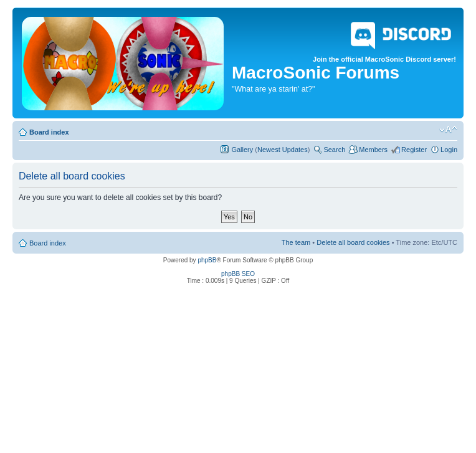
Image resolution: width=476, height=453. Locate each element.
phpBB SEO (238, 274)
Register (414, 150)
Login (449, 150)
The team (296, 242)
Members (373, 150)
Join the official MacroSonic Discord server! (384, 40)
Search (334, 150)
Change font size (448, 130)
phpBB (207, 260)
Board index (49, 132)
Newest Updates (283, 150)
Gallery (242, 150)
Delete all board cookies (353, 242)
